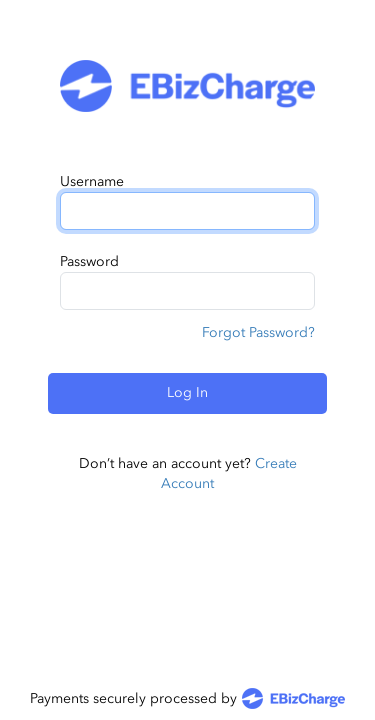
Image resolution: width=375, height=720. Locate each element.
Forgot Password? (258, 332)
